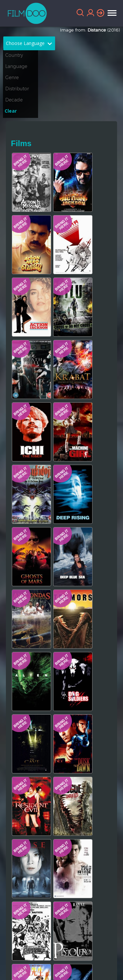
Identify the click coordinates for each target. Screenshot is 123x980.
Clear (11, 111)
